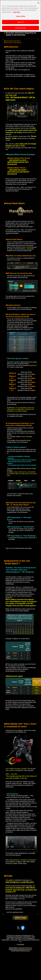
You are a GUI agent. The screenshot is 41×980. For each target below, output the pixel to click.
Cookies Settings (20, 16)
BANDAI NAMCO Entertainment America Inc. (20, 948)
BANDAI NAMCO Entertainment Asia (20, 951)
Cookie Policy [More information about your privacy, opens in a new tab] (16, 12)
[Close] (39, 3)
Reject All (20, 22)
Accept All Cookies (20, 28)
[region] (20, 16)
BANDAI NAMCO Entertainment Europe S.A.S (20, 949)
